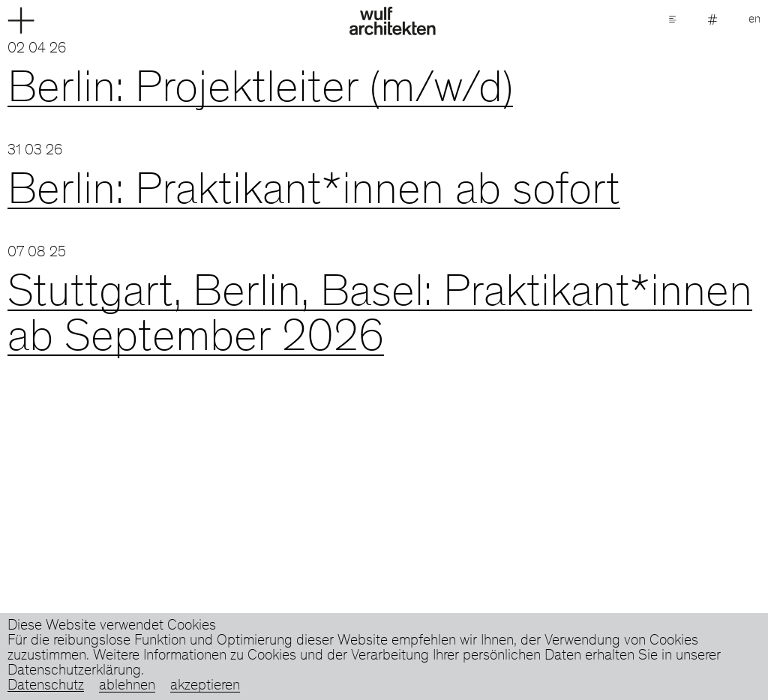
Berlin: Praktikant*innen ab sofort (314, 193)
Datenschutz (46, 687)
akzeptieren (205, 687)
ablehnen (127, 687)
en (754, 19)
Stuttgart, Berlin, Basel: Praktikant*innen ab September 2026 (380, 318)
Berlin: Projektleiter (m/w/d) (260, 91)
